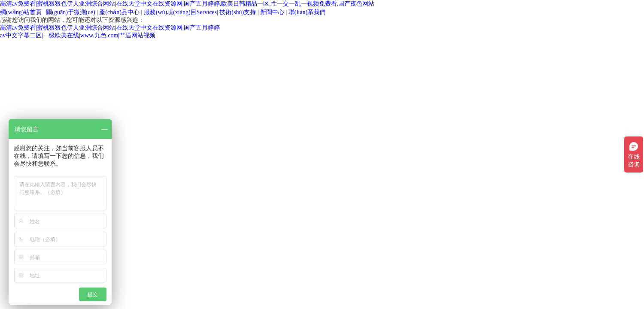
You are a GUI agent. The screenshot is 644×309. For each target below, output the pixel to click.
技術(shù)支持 (238, 12)
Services (180, 12)
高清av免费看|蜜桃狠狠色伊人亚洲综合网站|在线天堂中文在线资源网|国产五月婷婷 (110, 28)
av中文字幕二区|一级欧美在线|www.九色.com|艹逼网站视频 (78, 35)
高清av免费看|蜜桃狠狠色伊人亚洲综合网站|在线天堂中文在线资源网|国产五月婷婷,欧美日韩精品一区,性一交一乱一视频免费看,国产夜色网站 (187, 4)
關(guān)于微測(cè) (70, 12)
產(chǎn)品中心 (119, 12)
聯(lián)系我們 (307, 12)
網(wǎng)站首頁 (21, 12)
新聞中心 (272, 12)
